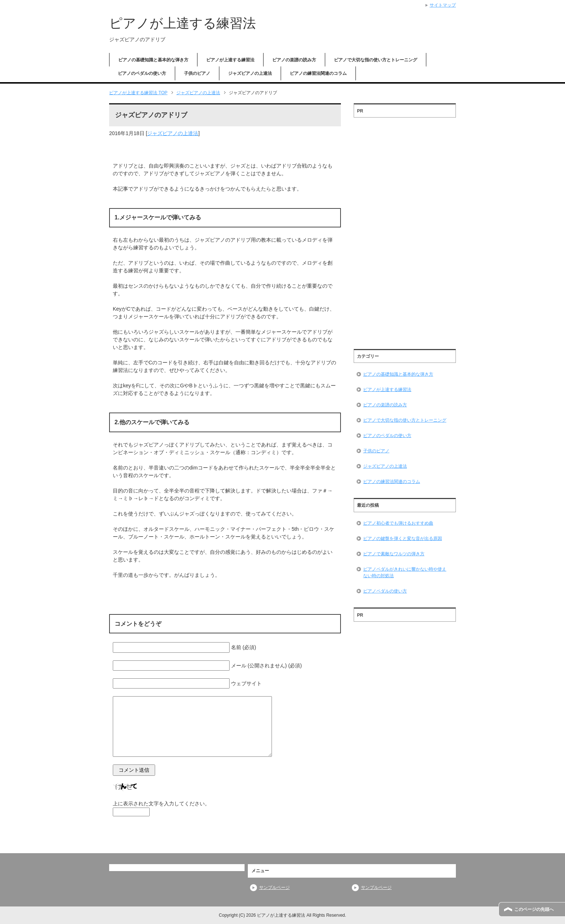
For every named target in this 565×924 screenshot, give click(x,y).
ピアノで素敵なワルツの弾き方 (394, 554)
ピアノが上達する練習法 (182, 23)
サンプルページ (274, 887)
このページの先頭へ (534, 909)
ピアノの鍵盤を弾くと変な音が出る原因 (403, 538)
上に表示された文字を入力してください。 (161, 804)
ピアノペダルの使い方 (385, 591)
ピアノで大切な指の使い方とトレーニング (376, 60)
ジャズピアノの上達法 (250, 73)
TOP (138, 93)
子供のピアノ (197, 73)
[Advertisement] (405, 231)
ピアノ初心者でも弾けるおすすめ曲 (398, 523)
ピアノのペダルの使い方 (142, 73)
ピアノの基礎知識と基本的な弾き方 (153, 60)
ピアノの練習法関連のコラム (318, 73)
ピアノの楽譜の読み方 (294, 60)
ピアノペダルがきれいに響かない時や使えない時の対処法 (405, 572)
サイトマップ (443, 5)
